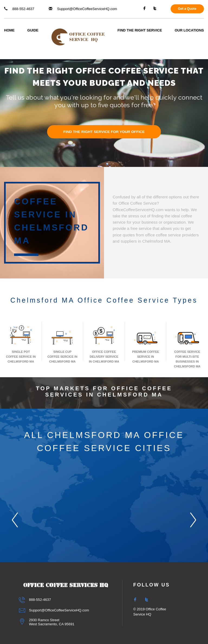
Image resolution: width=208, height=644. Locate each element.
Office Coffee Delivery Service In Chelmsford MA (104, 344)
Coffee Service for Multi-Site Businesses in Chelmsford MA (187, 346)
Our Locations (189, 30)
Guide (33, 30)
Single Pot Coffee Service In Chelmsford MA (21, 344)
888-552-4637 (19, 9)
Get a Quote (187, 9)
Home (9, 30)
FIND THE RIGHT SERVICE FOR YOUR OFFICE (104, 132)
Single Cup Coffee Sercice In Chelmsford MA (62, 344)
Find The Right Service (140, 30)
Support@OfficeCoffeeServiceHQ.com (83, 9)
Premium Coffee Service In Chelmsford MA (146, 344)
